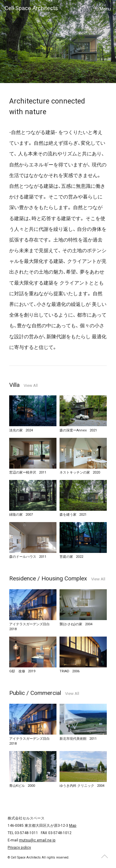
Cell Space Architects (31, 8)
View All (31, 385)
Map (73, 826)
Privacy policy (19, 848)
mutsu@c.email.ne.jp (37, 840)
